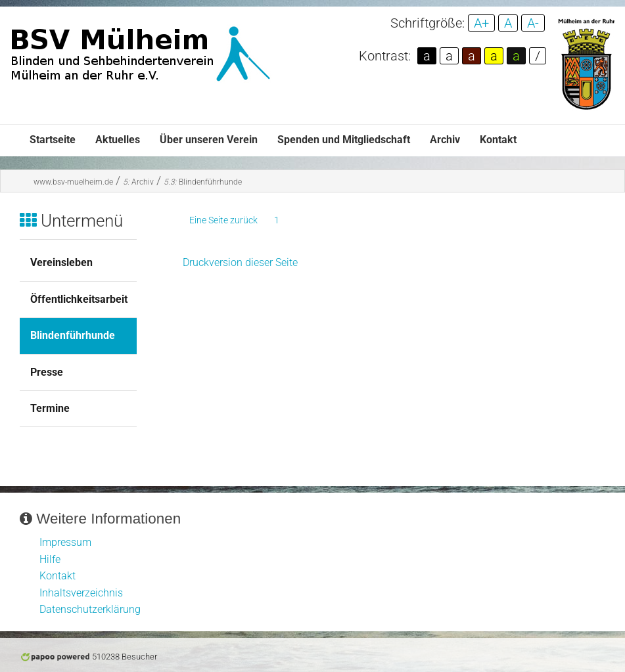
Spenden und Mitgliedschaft (344, 140)
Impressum (65, 542)
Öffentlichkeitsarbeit (79, 299)
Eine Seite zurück (223, 220)
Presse (47, 372)
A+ (481, 23)
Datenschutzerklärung (90, 609)
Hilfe (50, 559)
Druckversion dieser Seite (240, 262)
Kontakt (498, 140)
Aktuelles (118, 140)
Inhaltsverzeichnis (81, 593)
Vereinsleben (61, 262)
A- (533, 23)
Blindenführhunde (203, 182)
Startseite (53, 140)
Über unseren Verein (209, 140)
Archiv (445, 140)
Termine (50, 408)
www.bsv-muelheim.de (73, 182)
